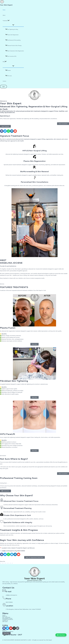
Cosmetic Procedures (8, 619)
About (4, 15)
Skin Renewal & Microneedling (13, 40)
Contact (4, 81)
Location (9, 606)
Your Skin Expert (6, 5)
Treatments (6, 21)
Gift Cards (9, 76)
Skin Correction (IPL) (11, 56)
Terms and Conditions (8, 631)
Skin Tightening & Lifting (12, 29)
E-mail (9, 591)
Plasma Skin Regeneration (12, 35)
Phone (8, 599)
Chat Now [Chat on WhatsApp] (61, 635)
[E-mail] (4, 591)
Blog (5, 62)
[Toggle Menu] (13, 25)
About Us (5, 616)
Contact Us (5, 620)
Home (4, 10)
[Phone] (4, 598)
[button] (9, 21)
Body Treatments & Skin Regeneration (15, 51)
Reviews (8, 70)
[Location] (4, 605)
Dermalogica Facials (7, 618)
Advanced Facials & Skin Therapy (13, 46)
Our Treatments (6, 617)
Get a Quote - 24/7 (14, 635)
